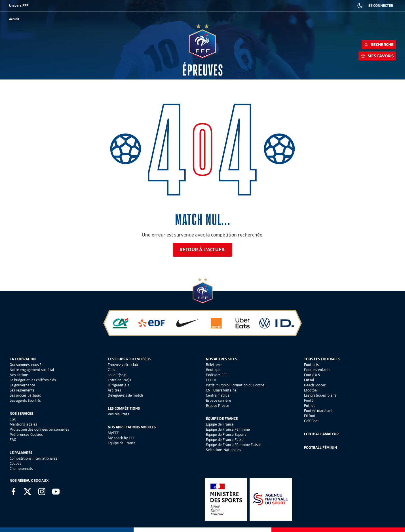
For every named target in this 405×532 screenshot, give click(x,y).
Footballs (311, 365)
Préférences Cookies (26, 434)
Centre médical (218, 395)
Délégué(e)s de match (125, 395)
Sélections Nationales (223, 450)
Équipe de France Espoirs (226, 434)
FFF (12, 6)
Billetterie (214, 365)
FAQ (13, 440)
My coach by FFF (121, 438)
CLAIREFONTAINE (192, 6)
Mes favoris (377, 56)
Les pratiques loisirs (320, 395)
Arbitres (114, 390)
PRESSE (305, 6)
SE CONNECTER (381, 6)
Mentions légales (23, 424)
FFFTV (211, 380)
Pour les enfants (317, 370)
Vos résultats (118, 414)
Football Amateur (321, 434)
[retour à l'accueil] (14, 19)
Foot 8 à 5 (312, 375)
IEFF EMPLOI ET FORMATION (154, 6)
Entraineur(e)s (119, 380)
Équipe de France (220, 424)
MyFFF (113, 433)
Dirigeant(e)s (119, 385)
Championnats (21, 469)
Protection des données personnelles (39, 429)
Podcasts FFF (217, 375)
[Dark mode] (360, 6)
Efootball (311, 390)
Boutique (213, 370)
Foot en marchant (318, 411)
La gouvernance (22, 385)
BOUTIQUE (52, 6)
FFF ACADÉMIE (102, 6)
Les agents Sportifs (25, 400)
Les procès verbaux (25, 395)
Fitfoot (310, 416)
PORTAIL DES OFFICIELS (254, 6)
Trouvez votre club (123, 365)
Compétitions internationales (33, 458)
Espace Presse (218, 406)
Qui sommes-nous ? (26, 365)
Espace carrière (219, 400)
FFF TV (123, 6)
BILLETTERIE (29, 6)
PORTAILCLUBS (221, 6)
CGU (13, 419)
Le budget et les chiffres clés (33, 380)
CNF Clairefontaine (221, 390)
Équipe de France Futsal (225, 440)
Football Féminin (320, 448)
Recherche (379, 45)
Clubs (112, 370)
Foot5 (309, 400)
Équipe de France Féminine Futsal (233, 445)
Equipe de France (122, 443)
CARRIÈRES (285, 6)
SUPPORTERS (75, 6)
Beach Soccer (315, 385)
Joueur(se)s (117, 375)
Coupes (15, 463)
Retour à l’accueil (202, 250)
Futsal (309, 380)
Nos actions (19, 375)
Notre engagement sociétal (32, 370)
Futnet (309, 406)
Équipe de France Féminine (228, 429)
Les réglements (22, 390)
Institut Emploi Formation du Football (236, 385)
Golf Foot (311, 421)
